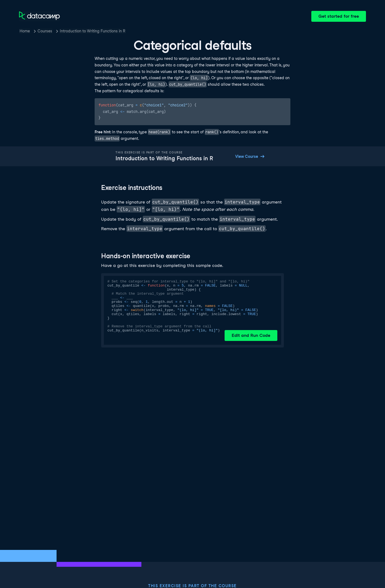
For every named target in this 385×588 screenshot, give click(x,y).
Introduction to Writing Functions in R (93, 31)
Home (25, 31)
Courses (45, 31)
